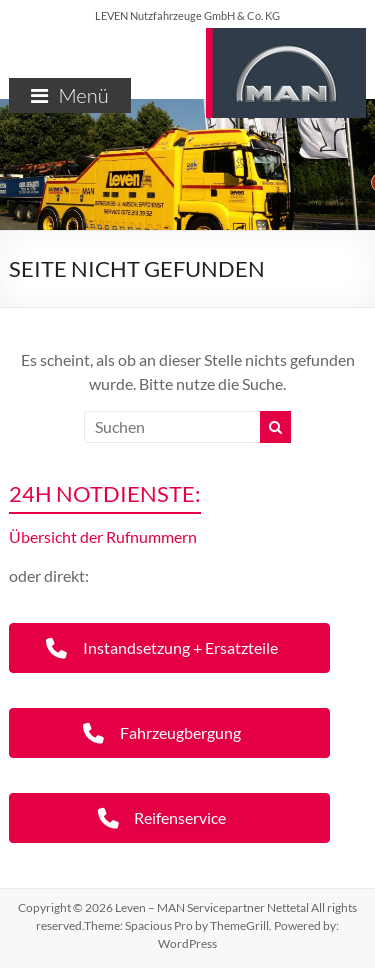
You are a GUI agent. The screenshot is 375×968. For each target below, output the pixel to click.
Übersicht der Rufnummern (103, 536)
